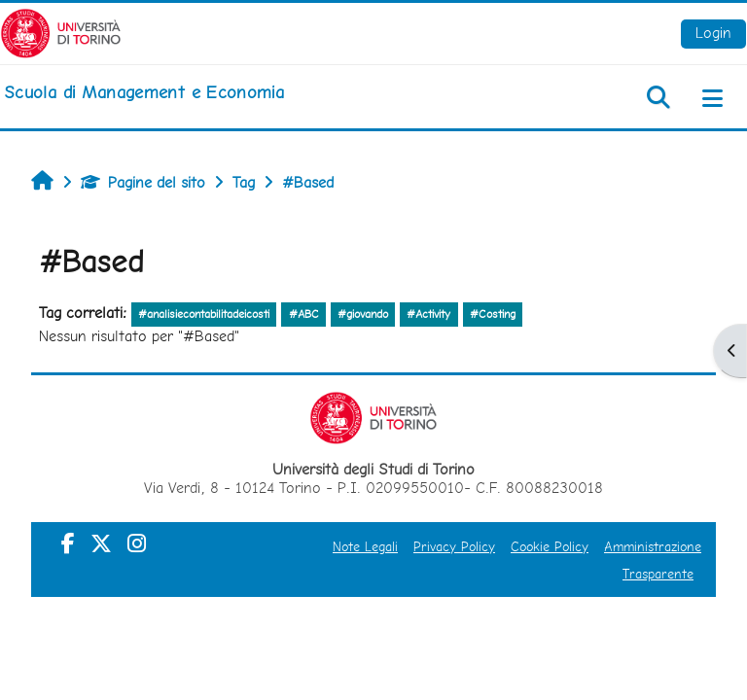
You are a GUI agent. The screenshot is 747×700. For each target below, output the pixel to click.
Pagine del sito (143, 182)
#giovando (363, 314)
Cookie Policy (550, 546)
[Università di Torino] (61, 32)
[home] (144, 92)
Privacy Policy (454, 546)
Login (713, 33)
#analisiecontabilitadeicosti (204, 314)
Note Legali (365, 546)
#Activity (428, 314)
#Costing (493, 314)
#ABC (304, 314)
